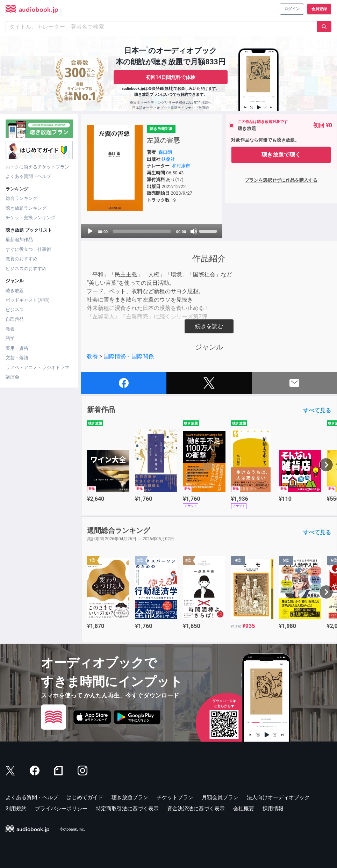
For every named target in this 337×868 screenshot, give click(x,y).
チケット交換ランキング (31, 218)
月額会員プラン (220, 797)
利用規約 (16, 809)
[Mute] (194, 231)
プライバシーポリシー (61, 809)
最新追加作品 (19, 240)
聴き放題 (15, 291)
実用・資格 (17, 348)
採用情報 (273, 809)
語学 (10, 338)
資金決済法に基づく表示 (196, 809)
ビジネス (15, 310)
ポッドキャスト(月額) (28, 300)
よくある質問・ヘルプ (28, 176)
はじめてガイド (85, 797)
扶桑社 (168, 159)
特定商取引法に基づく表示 (127, 809)
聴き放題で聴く (281, 155)
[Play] (90, 231)
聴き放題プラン (130, 797)
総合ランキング (21, 198)
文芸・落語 (17, 358)
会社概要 (244, 809)
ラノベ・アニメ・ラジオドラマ (37, 367)
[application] (152, 231)
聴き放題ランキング (26, 208)
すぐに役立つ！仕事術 (28, 249)
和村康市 (181, 166)
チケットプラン (175, 797)
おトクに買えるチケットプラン (37, 167)
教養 (10, 329)
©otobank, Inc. (73, 830)
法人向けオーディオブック (278, 797)
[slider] (142, 231)
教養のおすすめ (21, 259)
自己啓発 (15, 319)
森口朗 (165, 152)
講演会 (12, 377)
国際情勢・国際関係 (129, 356)
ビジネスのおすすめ (26, 269)
